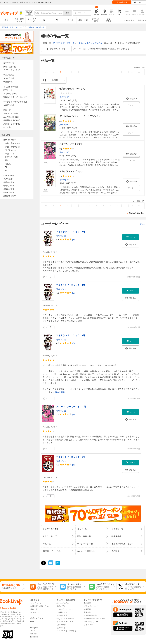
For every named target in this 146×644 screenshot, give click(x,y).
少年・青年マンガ (19, 20)
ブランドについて (91, 606)
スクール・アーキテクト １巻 (71, 407)
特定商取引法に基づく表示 (95, 619)
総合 (6, 20)
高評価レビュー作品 (12, 124)
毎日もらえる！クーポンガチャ (16, 97)
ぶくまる (7, 127)
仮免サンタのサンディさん (90, 43)
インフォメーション (65, 622)
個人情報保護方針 (91, 615)
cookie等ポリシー (91, 622)
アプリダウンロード (65, 609)
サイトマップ (89, 625)
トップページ (36, 603)
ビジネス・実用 (12, 157)
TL (57, 20)
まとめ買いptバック (11, 94)
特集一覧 (7, 110)
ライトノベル (11, 150)
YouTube (34, 634)
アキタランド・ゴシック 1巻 (71, 232)
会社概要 (87, 603)
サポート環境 (62, 615)
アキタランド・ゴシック (64, 43)
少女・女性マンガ (32, 20)
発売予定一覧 (9, 63)
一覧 (141, 224)
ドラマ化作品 (9, 78)
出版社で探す (9, 193)
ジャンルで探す (10, 176)
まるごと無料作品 (11, 87)
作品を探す (61, 606)
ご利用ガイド (141, 20)
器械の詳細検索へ (137, 213)
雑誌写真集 (109, 20)
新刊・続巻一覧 (10, 67)
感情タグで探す (10, 196)
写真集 (8, 164)
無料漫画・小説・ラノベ (40, 606)
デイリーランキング (12, 70)
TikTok (33, 631)
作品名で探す (9, 182)
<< (46, 72)
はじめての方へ (128, 20)
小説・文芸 (83, 20)
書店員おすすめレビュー (13, 120)
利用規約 (87, 612)
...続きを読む (59, 392)
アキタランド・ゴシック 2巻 (71, 457)
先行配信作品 (9, 105)
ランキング (35, 612)
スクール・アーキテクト (71, 144)
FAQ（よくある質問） (66, 619)
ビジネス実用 (96, 20)
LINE (32, 622)
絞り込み (29, 13)
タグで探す (8, 179)
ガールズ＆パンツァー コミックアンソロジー (81, 116)
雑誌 (7, 160)
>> (139, 72)
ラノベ (70, 20)
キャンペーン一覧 (11, 113)
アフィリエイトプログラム (67, 631)
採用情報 (87, 609)
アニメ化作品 (9, 75)
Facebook (34, 637)
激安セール (8, 90)
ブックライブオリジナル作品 (15, 102)
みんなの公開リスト (12, 117)
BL (45, 20)
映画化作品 (8, 82)
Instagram (34, 628)
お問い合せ (61, 625)
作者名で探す (9, 186)
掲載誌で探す (9, 189)
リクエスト (61, 628)
